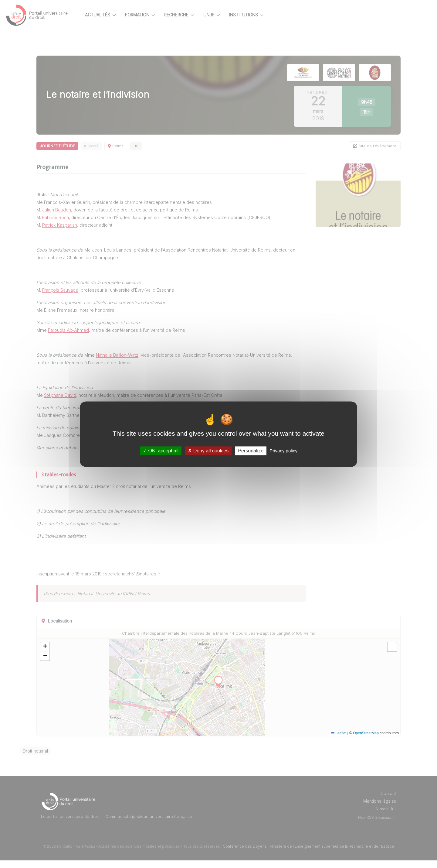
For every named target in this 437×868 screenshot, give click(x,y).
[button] (66, 654)
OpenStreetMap (366, 741)
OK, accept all (161, 451)
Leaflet (339, 741)
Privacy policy (283, 451)
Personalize (251, 451)
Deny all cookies (208, 451)
